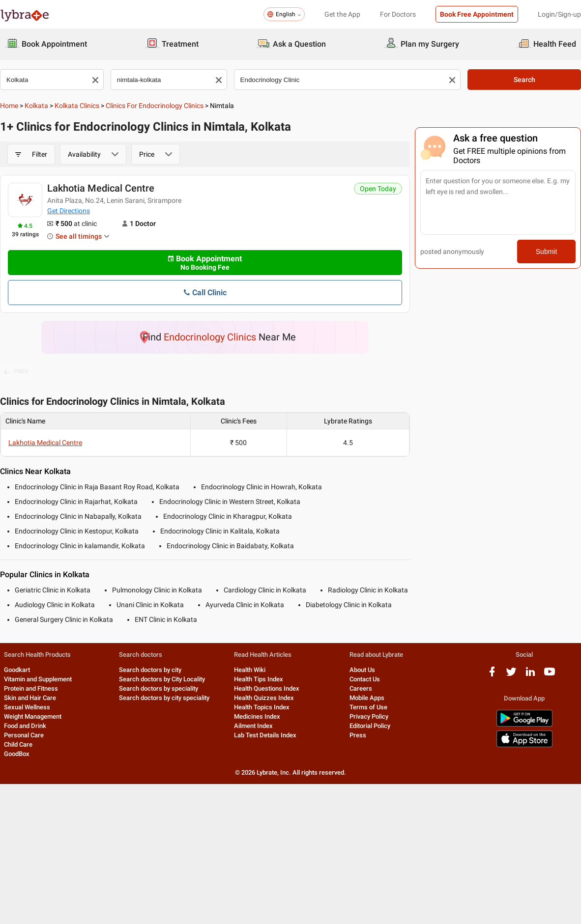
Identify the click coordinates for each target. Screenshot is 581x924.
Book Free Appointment (477, 14)
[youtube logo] (550, 675)
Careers (361, 688)
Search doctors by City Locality (162, 679)
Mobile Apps (367, 698)
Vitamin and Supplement (38, 679)
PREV (16, 372)
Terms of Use (368, 707)
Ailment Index (253, 726)
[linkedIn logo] (530, 675)
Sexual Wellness (27, 707)
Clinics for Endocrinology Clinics (155, 106)
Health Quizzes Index (264, 698)
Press (358, 735)
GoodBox (17, 754)
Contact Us (365, 679)
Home (9, 106)
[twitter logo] (511, 675)
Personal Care (24, 735)
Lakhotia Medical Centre (101, 188)
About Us (362, 670)
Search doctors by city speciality (164, 698)
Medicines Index (257, 716)
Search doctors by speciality (159, 688)
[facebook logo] (492, 675)
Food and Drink (25, 726)
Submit (547, 252)
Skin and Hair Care (30, 698)
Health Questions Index (267, 688)
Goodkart (17, 670)
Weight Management (33, 716)
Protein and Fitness (31, 688)
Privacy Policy (369, 716)
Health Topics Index (262, 707)
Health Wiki (250, 670)
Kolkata (36, 106)
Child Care (18, 744)
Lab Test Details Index (265, 735)
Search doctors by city (150, 670)
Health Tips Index (259, 679)
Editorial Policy (370, 726)
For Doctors (398, 14)
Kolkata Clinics (77, 106)
